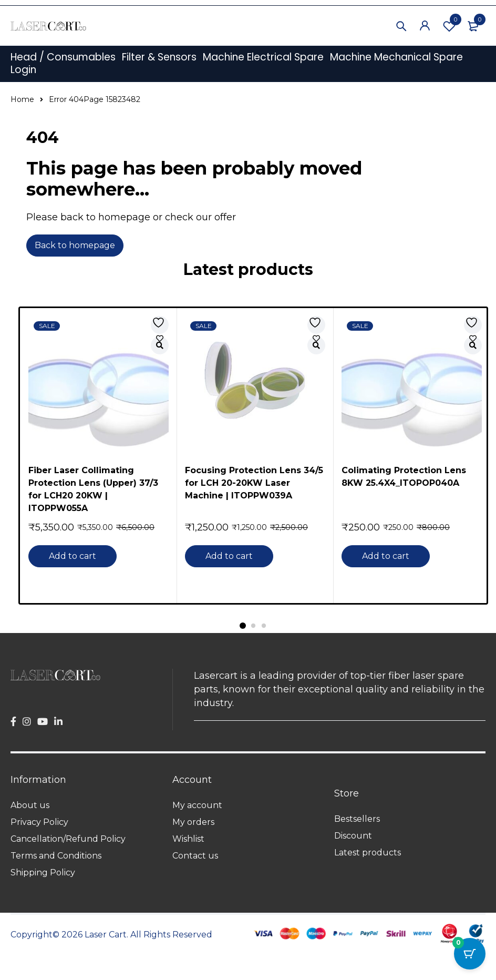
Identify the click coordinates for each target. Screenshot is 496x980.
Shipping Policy (43, 872)
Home (22, 99)
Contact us (195, 856)
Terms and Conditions (56, 856)
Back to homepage (75, 245)
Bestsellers (357, 819)
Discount (353, 836)
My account (197, 805)
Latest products (368, 853)
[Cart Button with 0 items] (470, 954)
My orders (193, 822)
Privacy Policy (39, 822)
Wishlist (449, 26)
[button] (74, 556)
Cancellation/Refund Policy (68, 839)
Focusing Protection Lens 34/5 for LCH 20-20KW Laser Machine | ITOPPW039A (254, 483)
